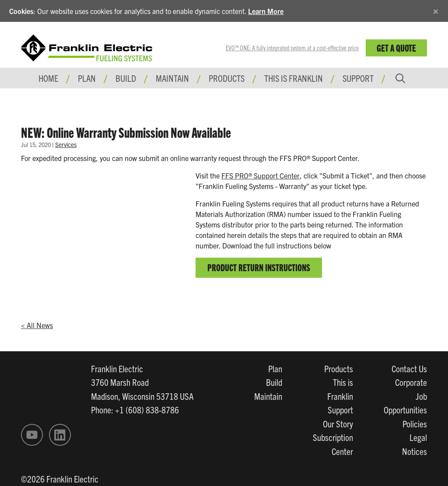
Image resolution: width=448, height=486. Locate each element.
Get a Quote (396, 47)
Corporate (411, 382)
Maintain (268, 396)
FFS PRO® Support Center (261, 175)
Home (48, 78)
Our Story (338, 423)
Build (274, 382)
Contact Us (409, 368)
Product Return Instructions (259, 267)
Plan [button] (87, 78)
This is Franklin (294, 78)
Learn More (266, 11)
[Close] (436, 10)
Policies (415, 423)
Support (358, 78)
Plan (275, 368)
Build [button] (126, 78)
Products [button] (227, 78)
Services (66, 144)
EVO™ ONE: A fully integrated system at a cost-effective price (292, 48)
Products (339, 368)
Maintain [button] (172, 78)
